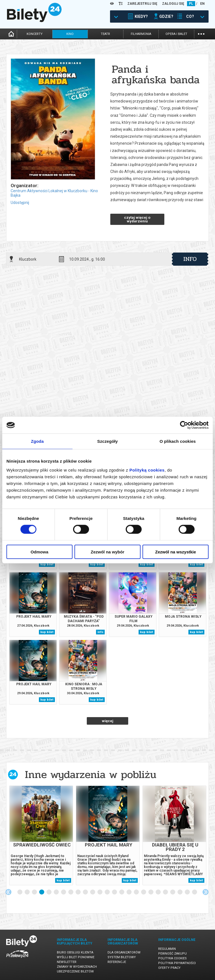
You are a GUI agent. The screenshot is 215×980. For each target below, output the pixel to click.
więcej (108, 721)
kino (70, 34)
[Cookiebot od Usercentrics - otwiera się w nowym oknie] (184, 425)
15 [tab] (122, 892)
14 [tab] (115, 892)
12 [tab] (100, 892)
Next (205, 892)
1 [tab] (20, 892)
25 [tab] (195, 892)
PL (191, 4)
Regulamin (167, 949)
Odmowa (39, 552)
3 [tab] (35, 892)
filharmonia (141, 34)
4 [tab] (42, 892)
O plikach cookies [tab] (178, 441)
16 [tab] (129, 892)
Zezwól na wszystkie (176, 552)
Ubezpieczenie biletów (75, 971)
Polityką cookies (147, 470)
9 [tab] (78, 892)
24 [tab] (188, 892)
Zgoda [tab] (38, 441)
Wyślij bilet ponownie (76, 957)
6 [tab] (57, 892)
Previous (8, 892)
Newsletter (67, 962)
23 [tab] (180, 892)
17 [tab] (137, 892)
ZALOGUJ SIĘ (173, 4)
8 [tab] (71, 892)
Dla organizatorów (124, 952)
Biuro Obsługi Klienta (75, 952)
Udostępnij (20, 203)
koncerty (35, 34)
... (201, 33)
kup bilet (47, 564)
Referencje (117, 962)
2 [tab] (27, 892)
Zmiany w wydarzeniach (77, 967)
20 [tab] (158, 892)
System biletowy (122, 957)
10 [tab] (86, 892)
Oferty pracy (169, 968)
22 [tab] (173, 892)
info (190, 259)
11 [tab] (93, 892)
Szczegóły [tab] (107, 441)
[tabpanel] (41, 835)
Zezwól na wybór (107, 552)
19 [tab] (151, 892)
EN (202, 4)
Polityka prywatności (177, 963)
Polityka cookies (172, 958)
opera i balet (176, 34)
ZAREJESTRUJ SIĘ (142, 4)
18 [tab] (144, 892)
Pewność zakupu (172, 954)
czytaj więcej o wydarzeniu (137, 219)
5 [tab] (49, 892)
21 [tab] (166, 892)
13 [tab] (107, 892)
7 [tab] (64, 892)
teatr (105, 34)
